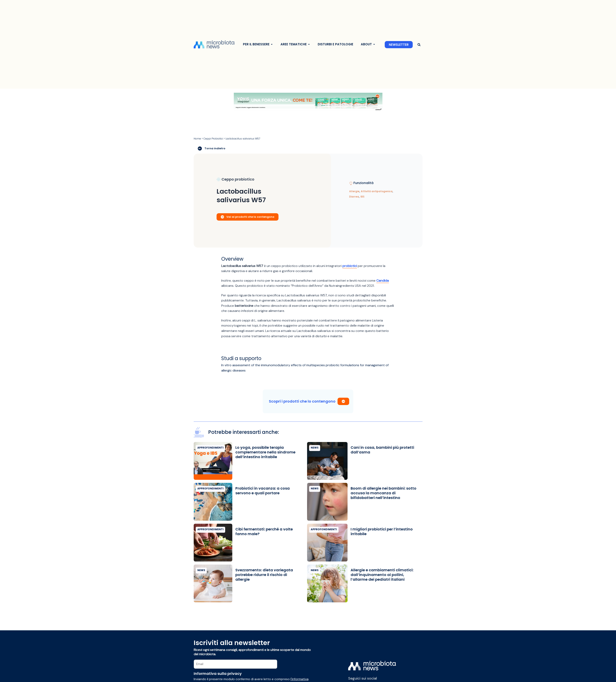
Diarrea (354, 197)
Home (197, 139)
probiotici (350, 266)
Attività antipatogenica (377, 191)
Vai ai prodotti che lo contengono (248, 217)
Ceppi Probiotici (213, 139)
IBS (362, 197)
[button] (419, 45)
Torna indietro (212, 148)
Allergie (354, 191)
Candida (383, 281)
